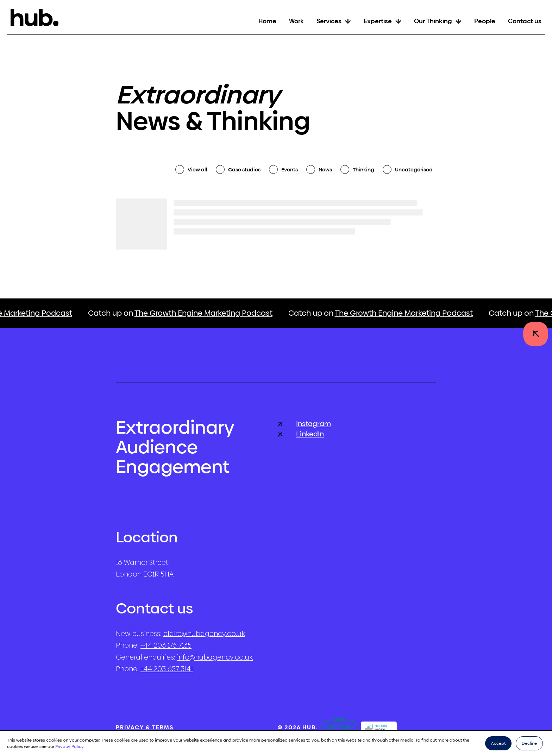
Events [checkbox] (290, 169)
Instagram (304, 424)
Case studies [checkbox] (244, 169)
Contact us (525, 21)
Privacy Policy (69, 746)
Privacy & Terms (145, 727)
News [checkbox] (325, 169)
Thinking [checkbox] (363, 169)
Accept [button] (498, 743)
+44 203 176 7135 (166, 645)
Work (296, 21)
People (485, 21)
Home (267, 21)
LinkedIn (301, 434)
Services (329, 21)
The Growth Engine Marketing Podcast (207, 313)
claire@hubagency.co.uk (204, 634)
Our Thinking (433, 21)
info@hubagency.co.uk (215, 657)
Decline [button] (529, 743)
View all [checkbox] (197, 169)
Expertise (378, 21)
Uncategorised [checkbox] (414, 169)
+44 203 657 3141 (167, 669)
